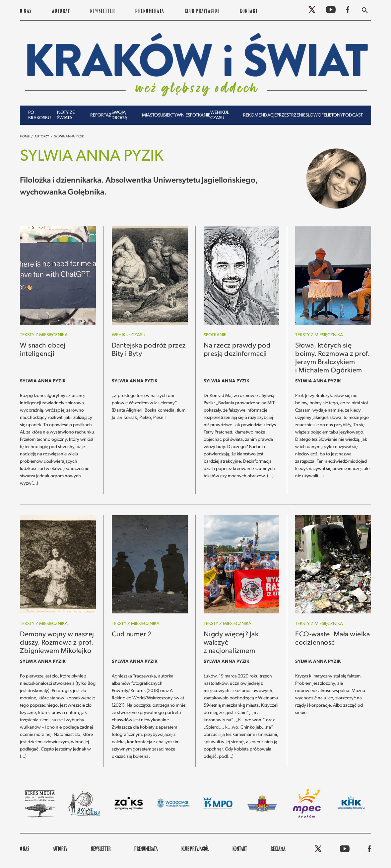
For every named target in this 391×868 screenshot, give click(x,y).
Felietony (332, 115)
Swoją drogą (119, 115)
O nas (26, 11)
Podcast (353, 115)
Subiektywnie (173, 115)
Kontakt (249, 11)
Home (25, 137)
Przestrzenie (291, 115)
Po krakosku (39, 115)
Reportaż (101, 115)
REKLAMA (278, 849)
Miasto (150, 115)
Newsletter (103, 11)
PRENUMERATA (150, 11)
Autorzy (61, 11)
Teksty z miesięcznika (44, 335)
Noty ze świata (66, 115)
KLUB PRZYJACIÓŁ (202, 11)
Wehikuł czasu (220, 115)
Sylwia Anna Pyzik (69, 137)
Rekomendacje (260, 115)
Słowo (313, 115)
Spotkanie (199, 115)
